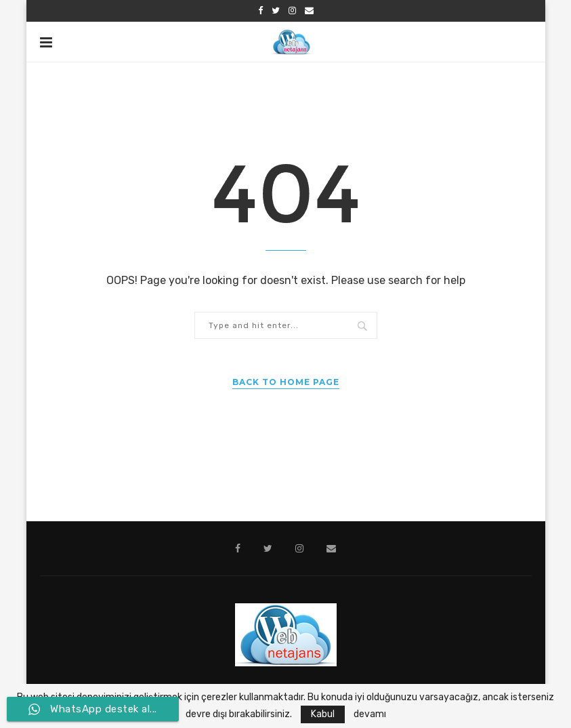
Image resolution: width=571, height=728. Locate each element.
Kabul (323, 714)
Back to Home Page (286, 382)
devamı (370, 714)
